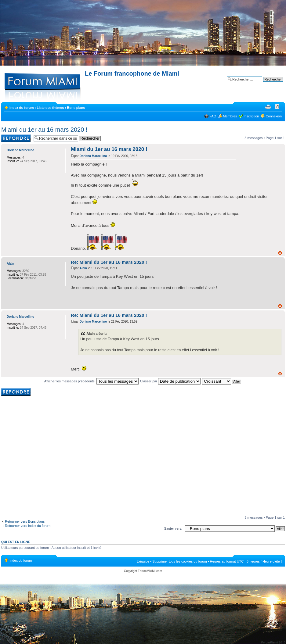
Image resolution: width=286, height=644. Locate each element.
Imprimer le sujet (268, 106)
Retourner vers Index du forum (28, 526)
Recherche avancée (268, 84)
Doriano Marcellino (93, 156)
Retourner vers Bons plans (25, 521)
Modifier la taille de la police (277, 106)
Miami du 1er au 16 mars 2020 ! (44, 130)
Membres (230, 116)
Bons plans (76, 108)
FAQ (213, 116)
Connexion (274, 116)
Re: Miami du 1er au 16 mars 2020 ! (109, 262)
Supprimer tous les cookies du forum (180, 561)
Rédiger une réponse (16, 138)
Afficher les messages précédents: (91, 381)
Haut (280, 253)
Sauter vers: (173, 528)
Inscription (251, 116)
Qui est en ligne (16, 542)
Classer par (170, 381)
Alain (83, 268)
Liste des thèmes (50, 108)
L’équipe (143, 561)
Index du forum (22, 108)
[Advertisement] (57, 456)
